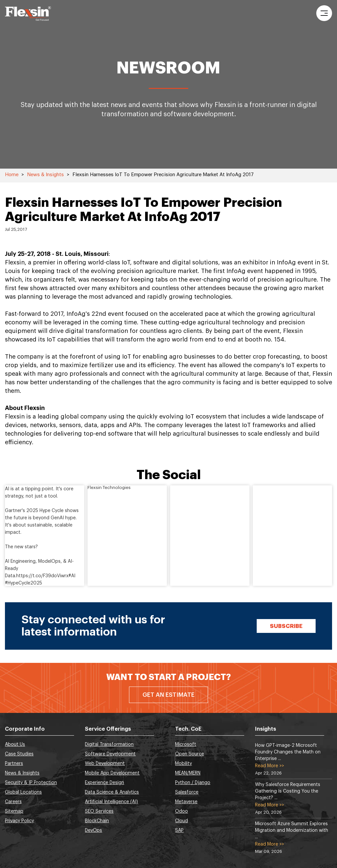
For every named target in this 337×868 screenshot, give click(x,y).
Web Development (105, 764)
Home (12, 175)
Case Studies (19, 754)
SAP (179, 830)
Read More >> (270, 766)
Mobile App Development (112, 773)
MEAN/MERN (188, 773)
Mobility (183, 764)
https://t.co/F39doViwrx (42, 576)
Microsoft (186, 745)
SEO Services (99, 811)
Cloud (181, 821)
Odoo (181, 811)
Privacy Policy (19, 821)
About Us (15, 745)
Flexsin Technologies (109, 488)
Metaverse (186, 802)
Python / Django (193, 783)
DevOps (93, 830)
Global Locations (23, 792)
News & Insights (45, 175)
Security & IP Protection (31, 783)
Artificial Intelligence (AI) (111, 802)
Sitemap (14, 811)
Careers (13, 802)
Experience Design (104, 783)
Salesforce (187, 792)
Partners (14, 764)
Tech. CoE (188, 729)
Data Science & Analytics (112, 792)
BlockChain (97, 821)
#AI (72, 576)
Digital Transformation (109, 745)
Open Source (190, 754)
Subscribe (286, 626)
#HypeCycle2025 (24, 583)
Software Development (110, 754)
